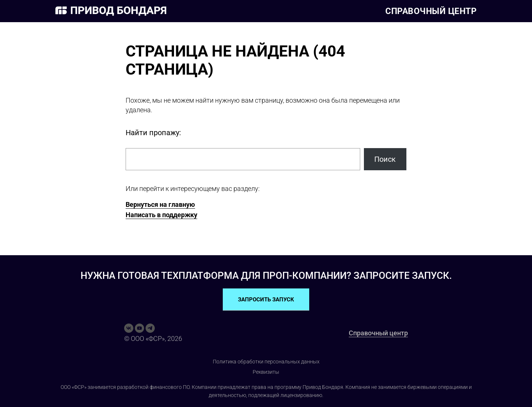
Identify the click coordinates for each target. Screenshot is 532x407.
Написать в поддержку (161, 215)
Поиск (385, 159)
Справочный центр (431, 11)
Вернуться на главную (160, 204)
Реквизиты (266, 372)
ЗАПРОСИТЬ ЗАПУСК (266, 300)
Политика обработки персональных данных (266, 362)
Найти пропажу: (153, 133)
